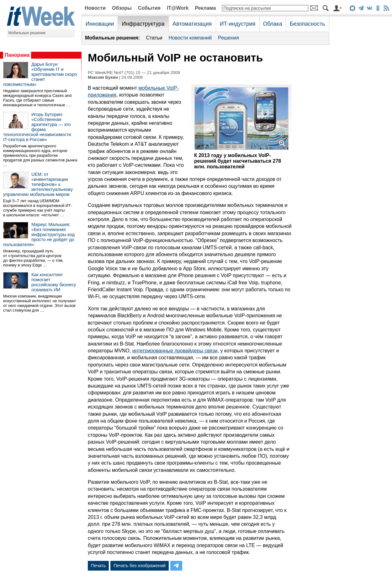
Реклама (205, 8)
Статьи (154, 38)
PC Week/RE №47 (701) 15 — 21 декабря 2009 (134, 73)
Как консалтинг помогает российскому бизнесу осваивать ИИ (54, 282)
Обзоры (122, 8)
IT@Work (178, 8)
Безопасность (307, 24)
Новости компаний (190, 38)
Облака (273, 24)
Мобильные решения (27, 33)
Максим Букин (103, 77)
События (149, 8)
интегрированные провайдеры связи (175, 351)
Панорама (17, 55)
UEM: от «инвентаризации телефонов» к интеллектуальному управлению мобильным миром (38, 184)
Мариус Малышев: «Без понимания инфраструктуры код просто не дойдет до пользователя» (39, 235)
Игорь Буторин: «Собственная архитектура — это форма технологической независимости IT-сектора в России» (37, 127)
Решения (228, 38)
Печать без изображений (140, 566)
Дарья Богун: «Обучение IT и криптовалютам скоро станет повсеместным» (40, 74)
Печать (98, 566)
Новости (95, 8)
